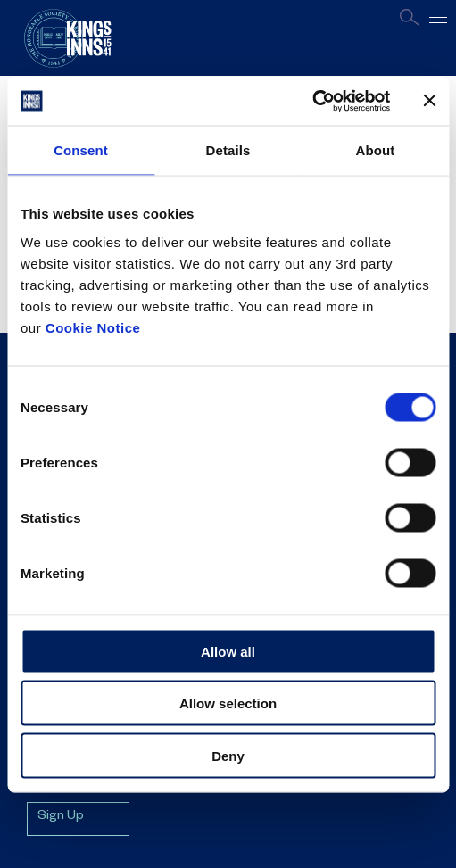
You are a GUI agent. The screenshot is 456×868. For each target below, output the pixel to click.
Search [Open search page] (410, 17)
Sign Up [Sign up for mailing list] (61, 817)
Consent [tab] (81, 150)
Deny (228, 755)
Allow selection (228, 703)
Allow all (228, 651)
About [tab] (376, 150)
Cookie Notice (93, 327)
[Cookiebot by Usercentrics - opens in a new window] (312, 101)
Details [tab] (228, 150)
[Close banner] (429, 101)
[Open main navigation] (438, 17)
